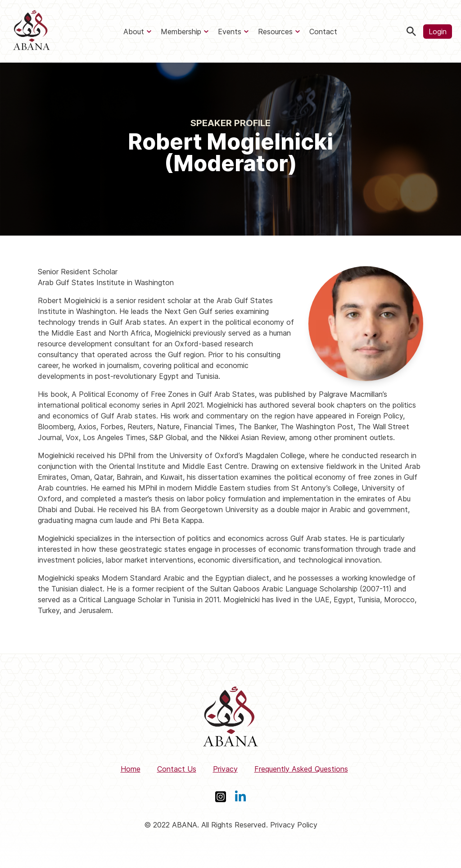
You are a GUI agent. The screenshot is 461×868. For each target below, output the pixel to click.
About (134, 32)
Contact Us (177, 769)
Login (438, 32)
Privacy (225, 769)
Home (131, 769)
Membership (181, 32)
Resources (275, 32)
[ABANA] (32, 31)
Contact (323, 32)
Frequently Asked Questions (301, 769)
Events (230, 32)
